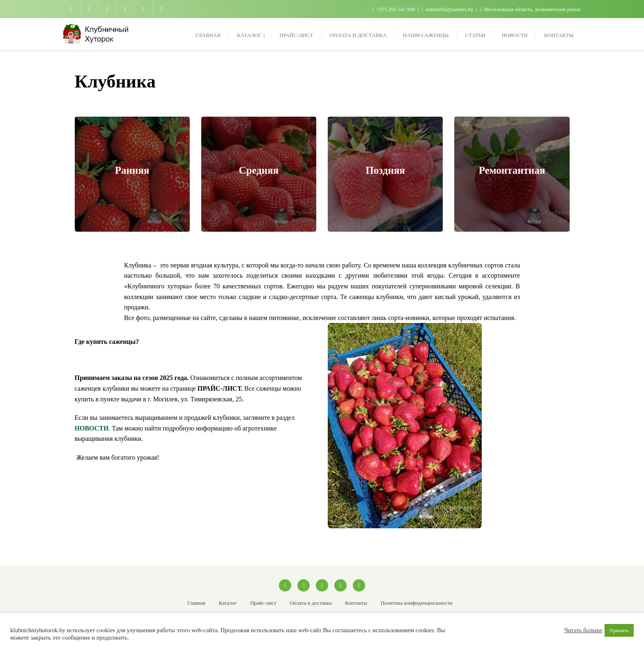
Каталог (228, 603)
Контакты (356, 603)
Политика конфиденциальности (417, 603)
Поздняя (385, 170)
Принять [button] (619, 630)
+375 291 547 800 (394, 9)
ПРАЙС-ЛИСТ (219, 388)
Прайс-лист (263, 603)
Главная (196, 603)
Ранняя (132, 170)
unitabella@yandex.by (448, 9)
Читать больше (583, 630)
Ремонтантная (512, 170)
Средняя (259, 170)
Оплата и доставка (310, 603)
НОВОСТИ (92, 428)
